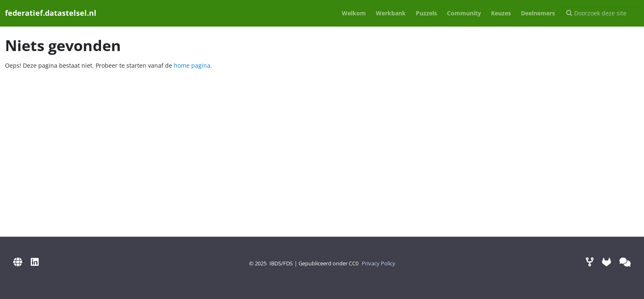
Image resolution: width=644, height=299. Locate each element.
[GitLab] (607, 262)
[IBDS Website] (18, 262)
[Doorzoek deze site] (600, 13)
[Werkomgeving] (590, 262)
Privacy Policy (379, 263)
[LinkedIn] (35, 262)
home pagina (192, 65)
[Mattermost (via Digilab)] (625, 262)
